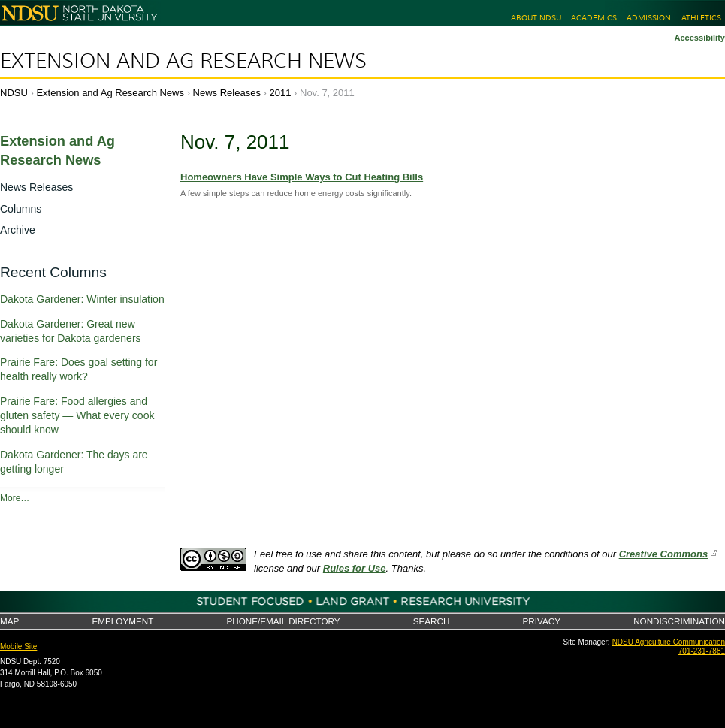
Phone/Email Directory (283, 621)
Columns (21, 209)
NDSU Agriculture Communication (669, 642)
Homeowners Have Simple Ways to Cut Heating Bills (302, 177)
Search (432, 621)
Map (9, 621)
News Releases (227, 93)
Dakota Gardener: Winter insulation (82, 299)
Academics (594, 18)
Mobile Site (18, 646)
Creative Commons (663, 554)
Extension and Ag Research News (183, 61)
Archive (18, 230)
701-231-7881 (702, 651)
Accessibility (699, 38)
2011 (281, 93)
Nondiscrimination (679, 621)
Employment (122, 621)
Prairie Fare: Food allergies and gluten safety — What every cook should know (77, 415)
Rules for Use (355, 568)
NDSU (14, 93)
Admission (649, 18)
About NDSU (536, 18)
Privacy (542, 621)
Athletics (701, 18)
